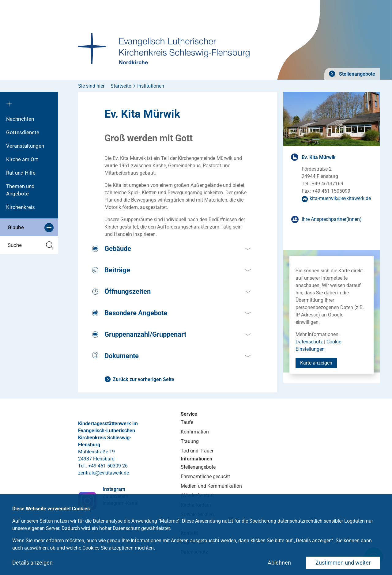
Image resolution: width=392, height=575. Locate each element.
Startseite (121, 86)
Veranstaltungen (25, 146)
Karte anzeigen (316, 363)
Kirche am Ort (22, 159)
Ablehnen (279, 563)
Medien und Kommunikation (211, 486)
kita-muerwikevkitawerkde (340, 198)
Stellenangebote (356, 74)
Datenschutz (309, 342)
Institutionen (151, 86)
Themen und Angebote (20, 190)
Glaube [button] (31, 228)
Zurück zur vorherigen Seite (143, 379)
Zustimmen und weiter (343, 563)
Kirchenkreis (21, 207)
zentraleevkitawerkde (104, 473)
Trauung (190, 441)
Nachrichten (20, 119)
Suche (31, 245)
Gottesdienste (23, 132)
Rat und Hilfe (21, 173)
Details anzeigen (32, 563)
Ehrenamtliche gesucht (205, 477)
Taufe (187, 422)
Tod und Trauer (197, 451)
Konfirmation (195, 432)
